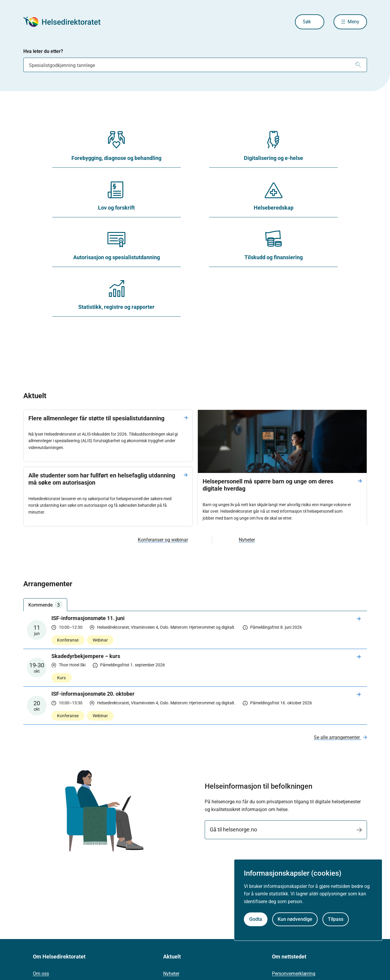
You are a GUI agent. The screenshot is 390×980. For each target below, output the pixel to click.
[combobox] (195, 65)
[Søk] (358, 65)
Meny (353, 22)
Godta (256, 919)
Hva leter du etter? (43, 51)
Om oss (41, 974)
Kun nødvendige (295, 919)
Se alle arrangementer (337, 737)
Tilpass (336, 919)
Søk (307, 22)
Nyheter (247, 540)
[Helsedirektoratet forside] (66, 22)
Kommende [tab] (45, 605)
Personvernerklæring (294, 974)
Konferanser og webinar (163, 540)
